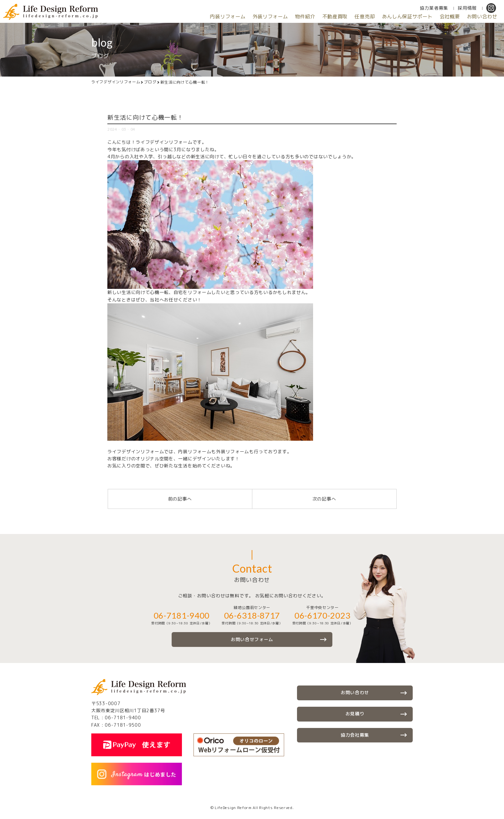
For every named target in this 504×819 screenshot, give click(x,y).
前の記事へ (180, 499)
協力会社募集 (355, 736)
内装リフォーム (195, 17)
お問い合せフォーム (252, 639)
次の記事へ (324, 499)
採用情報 (467, 8)
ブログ (150, 82)
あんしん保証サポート (396, 17)
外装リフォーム (242, 17)
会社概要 (443, 17)
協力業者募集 (434, 8)
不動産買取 (315, 17)
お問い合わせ (480, 17)
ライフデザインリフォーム (116, 82)
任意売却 (349, 17)
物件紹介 (281, 17)
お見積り (355, 714)
